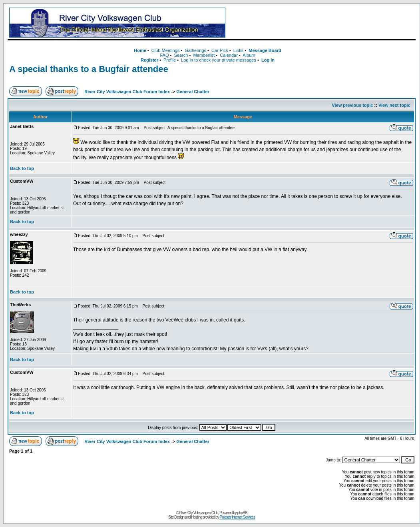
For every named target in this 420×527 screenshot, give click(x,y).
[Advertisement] (322, 23)
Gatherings (195, 50)
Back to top (22, 168)
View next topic (394, 105)
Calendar (229, 55)
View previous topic (352, 105)
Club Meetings (165, 50)
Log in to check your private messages (219, 60)
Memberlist (204, 55)
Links (239, 50)
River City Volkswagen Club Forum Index (127, 92)
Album (249, 55)
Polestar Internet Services (237, 517)
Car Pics (220, 50)
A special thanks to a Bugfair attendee (89, 69)
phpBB (242, 513)
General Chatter (193, 92)
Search (181, 55)
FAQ (164, 55)
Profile (170, 60)
